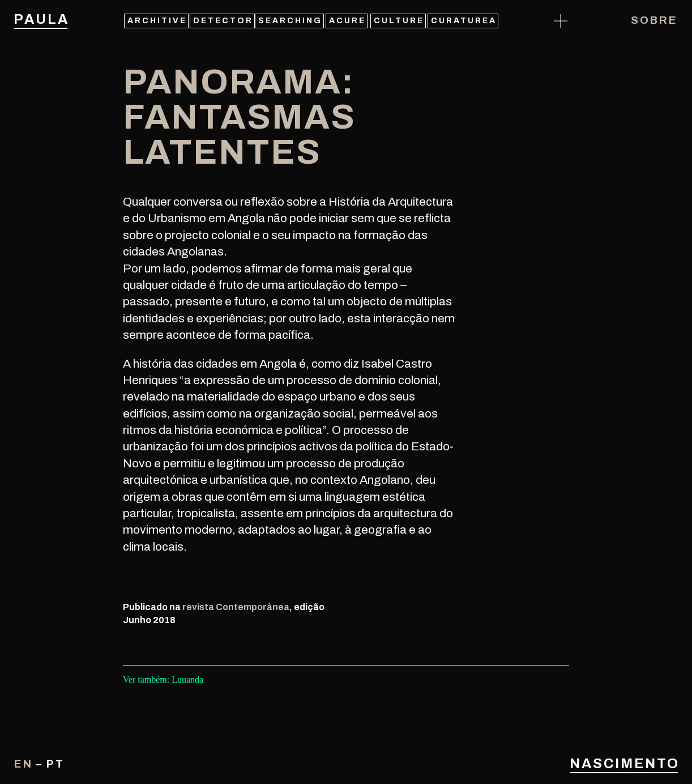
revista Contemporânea (236, 607)
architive (157, 21)
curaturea (464, 21)
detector (223, 21)
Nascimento (624, 764)
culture (399, 21)
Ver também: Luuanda (163, 679)
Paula (41, 19)
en (24, 764)
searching (290, 21)
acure (347, 21)
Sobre (654, 20)
